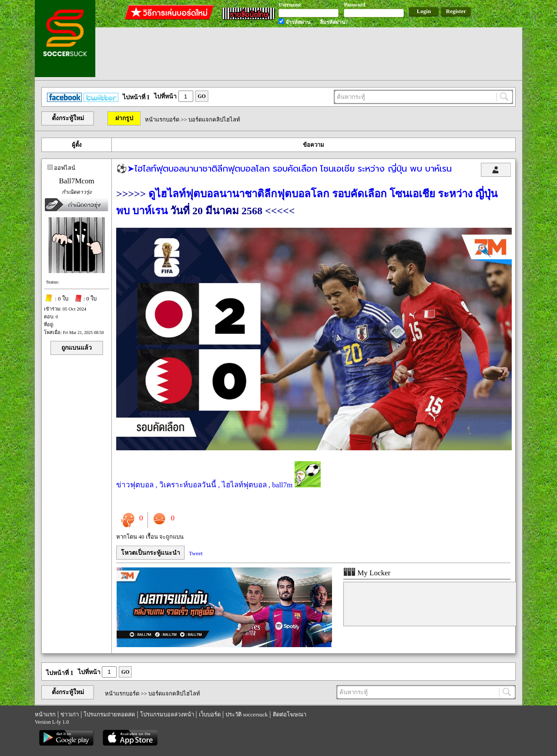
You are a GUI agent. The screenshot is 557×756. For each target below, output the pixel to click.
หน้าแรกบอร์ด (162, 120)
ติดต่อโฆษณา (290, 714)
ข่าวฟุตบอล (135, 485)
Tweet (196, 553)
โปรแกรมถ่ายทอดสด (109, 714)
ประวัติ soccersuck (247, 714)
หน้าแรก (45, 714)
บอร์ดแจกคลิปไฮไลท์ (214, 120)
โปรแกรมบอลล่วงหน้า (167, 714)
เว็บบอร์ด (210, 714)
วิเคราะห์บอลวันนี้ (188, 485)
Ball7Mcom (76, 181)
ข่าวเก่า (70, 714)
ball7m (282, 485)
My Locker (367, 573)
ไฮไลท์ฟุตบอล (244, 485)
